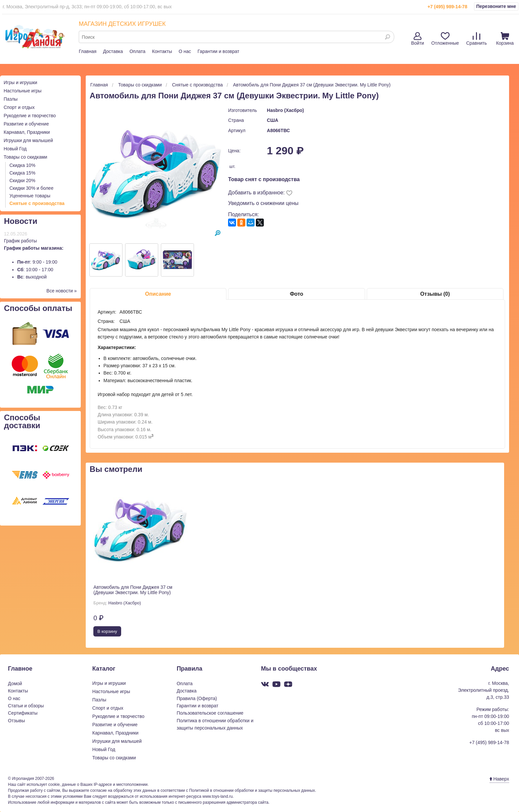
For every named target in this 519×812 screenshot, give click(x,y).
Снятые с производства (37, 203)
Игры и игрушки (20, 82)
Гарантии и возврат (218, 51)
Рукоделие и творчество (30, 116)
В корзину (107, 631)
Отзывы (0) (435, 294)
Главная (88, 51)
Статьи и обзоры (26, 706)
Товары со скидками (25, 157)
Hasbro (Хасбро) (285, 110)
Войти (418, 39)
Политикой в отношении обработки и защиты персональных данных (252, 790)
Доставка (113, 51)
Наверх (499, 779)
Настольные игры (23, 91)
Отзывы (16, 721)
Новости (21, 221)
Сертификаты (23, 713)
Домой (15, 684)
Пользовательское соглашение (210, 713)
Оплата (137, 51)
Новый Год (15, 149)
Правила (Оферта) (197, 698)
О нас (185, 51)
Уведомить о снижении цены (263, 203)
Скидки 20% (23, 180)
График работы (20, 241)
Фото (297, 294)
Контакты (162, 51)
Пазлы (11, 99)
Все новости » (62, 291)
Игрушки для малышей (28, 140)
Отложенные (445, 39)
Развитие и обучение (26, 124)
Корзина (505, 39)
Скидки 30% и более (32, 188)
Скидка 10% (23, 165)
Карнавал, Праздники (27, 132)
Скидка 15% (23, 173)
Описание (158, 294)
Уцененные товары (30, 196)
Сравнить (476, 39)
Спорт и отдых (19, 107)
